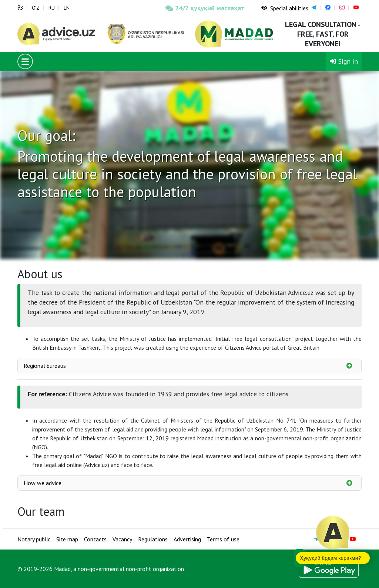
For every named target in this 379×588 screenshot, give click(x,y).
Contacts (95, 539)
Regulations (153, 539)
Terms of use (223, 539)
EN (67, 8)
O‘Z (36, 8)
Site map (67, 539)
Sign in (344, 61)
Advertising (187, 539)
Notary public (34, 539)
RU (52, 8)
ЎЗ (20, 8)
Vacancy (122, 539)
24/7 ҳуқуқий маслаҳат (204, 8)
